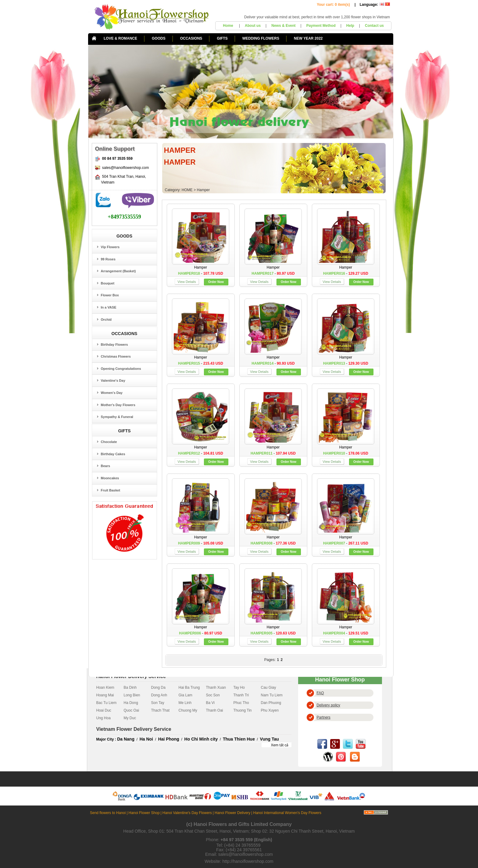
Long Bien (132, 695)
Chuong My (188, 710)
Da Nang (126, 739)
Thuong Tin (243, 710)
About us (253, 26)
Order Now (216, 282)
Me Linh (185, 703)
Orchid (106, 320)
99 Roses (108, 259)
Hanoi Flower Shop (144, 813)
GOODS (159, 38)
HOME (187, 190)
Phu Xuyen (270, 710)
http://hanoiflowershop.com (248, 861)
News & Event (283, 26)
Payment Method (321, 26)
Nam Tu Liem (272, 695)
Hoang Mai (105, 695)
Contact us (374, 26)
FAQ (320, 693)
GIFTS (222, 38)
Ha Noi (146, 739)
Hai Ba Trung (189, 688)
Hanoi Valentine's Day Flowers (187, 813)
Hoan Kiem (105, 688)
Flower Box (110, 295)
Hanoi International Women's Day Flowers (287, 813)
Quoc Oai (132, 710)
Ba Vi (210, 703)
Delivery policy (328, 705)
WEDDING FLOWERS (261, 38)
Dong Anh (159, 695)
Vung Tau (269, 739)
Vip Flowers (110, 247)
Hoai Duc (104, 710)
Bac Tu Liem (107, 703)
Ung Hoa (103, 718)
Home (228, 26)
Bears (106, 466)
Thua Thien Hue (239, 739)
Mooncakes (110, 478)
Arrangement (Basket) (118, 271)
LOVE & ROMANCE (120, 38)
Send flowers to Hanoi (108, 813)
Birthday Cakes (113, 454)
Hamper (203, 190)
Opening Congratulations (121, 369)
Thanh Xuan (216, 688)
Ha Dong (131, 703)
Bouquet (108, 283)
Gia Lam (185, 695)
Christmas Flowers (116, 356)
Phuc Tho (241, 703)
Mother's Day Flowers (118, 405)
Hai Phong (169, 739)
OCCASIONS (191, 38)
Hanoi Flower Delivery (232, 813)
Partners (324, 717)
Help (350, 26)
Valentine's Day (113, 380)
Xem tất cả (280, 745)
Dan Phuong (271, 703)
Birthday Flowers (114, 345)
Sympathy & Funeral (117, 417)
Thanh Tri (241, 695)
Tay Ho (239, 688)
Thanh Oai (215, 710)
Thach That (160, 710)
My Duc (130, 718)
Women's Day (112, 393)
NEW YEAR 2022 (308, 38)
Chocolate (109, 442)
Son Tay (158, 703)
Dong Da (158, 688)
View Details (187, 282)
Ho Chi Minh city (201, 739)
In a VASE (109, 307)
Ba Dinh (130, 688)
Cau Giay (269, 688)
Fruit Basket (111, 490)
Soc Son (213, 695)
